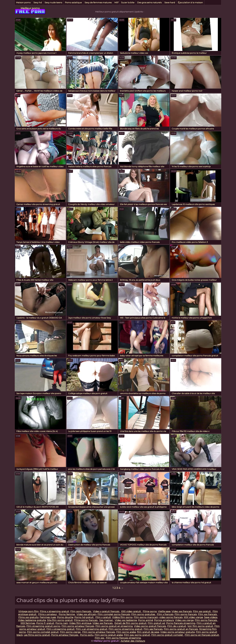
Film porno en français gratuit (202, 635)
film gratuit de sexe (148, 632)
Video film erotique (80, 623)
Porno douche (65, 617)
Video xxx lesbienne (126, 620)
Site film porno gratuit (60, 620)
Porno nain (62, 623)
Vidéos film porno (122, 617)
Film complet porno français (114, 614)
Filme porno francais (86, 620)
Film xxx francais (208, 614)
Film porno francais (186, 614)
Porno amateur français (65, 635)
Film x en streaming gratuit (92, 629)
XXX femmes (28, 623)
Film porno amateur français (78, 626)
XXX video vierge (193, 617)
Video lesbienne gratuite (32, 620)
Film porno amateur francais (99, 632)
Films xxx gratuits (28, 617)
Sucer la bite (128, 2)
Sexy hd (38, 2)
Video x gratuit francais (106, 611)
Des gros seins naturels (149, 2)
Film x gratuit (103, 617)
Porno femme (67, 614)
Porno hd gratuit (84, 617)
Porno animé (145, 620)
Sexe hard (170, 2)
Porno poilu (87, 635)
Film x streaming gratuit (60, 629)
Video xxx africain (86, 614)
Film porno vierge (70, 632)
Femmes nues (48, 617)
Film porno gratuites (143, 614)
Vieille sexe (164, 611)
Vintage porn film (29, 611)
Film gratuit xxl (156, 623)
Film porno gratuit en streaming (114, 626)
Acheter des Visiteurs (133, 641)
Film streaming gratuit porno (43, 626)
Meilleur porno (30, 8)
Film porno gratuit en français (181, 629)
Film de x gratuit (177, 626)
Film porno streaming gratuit (125, 629)
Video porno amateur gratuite (177, 632)
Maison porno (23, 2)
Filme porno (150, 611)
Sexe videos (211, 617)
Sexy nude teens (53, 2)
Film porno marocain (146, 617)
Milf (116, 2)
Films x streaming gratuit (54, 611)
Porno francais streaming (181, 623)
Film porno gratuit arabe (109, 635)
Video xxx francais (182, 611)
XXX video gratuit (131, 611)
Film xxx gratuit (202, 611)
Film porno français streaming (123, 638)
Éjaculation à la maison (190, 2)
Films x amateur (48, 614)
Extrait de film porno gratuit (130, 623)
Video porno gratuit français (150, 626)
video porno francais (171, 617)
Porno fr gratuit (45, 623)
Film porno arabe (126, 632)
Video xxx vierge (184, 620)
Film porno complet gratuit (43, 632)
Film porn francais (81, 611)
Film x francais (165, 614)
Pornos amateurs (164, 620)
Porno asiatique (73, 2)
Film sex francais (153, 629)
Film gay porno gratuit (137, 635)
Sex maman (106, 620)
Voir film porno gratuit (200, 626)
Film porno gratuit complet (167, 635)
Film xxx (100, 638)
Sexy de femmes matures (98, 2)
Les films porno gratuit (37, 635)
